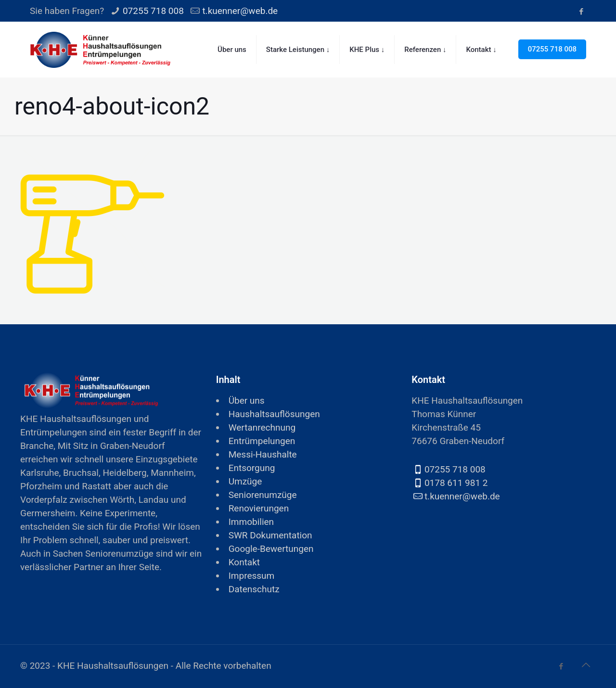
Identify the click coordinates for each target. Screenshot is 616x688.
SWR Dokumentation (270, 535)
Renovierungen (259, 508)
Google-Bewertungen (271, 549)
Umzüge (245, 481)
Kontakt (244, 562)
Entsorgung (252, 468)
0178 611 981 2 (456, 483)
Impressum (252, 576)
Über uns (247, 401)
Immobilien (251, 522)
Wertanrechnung (262, 427)
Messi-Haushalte (263, 454)
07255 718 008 (153, 11)
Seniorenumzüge (263, 495)
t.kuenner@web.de (240, 11)
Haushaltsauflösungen (274, 414)
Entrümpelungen (262, 441)
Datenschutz (254, 589)
